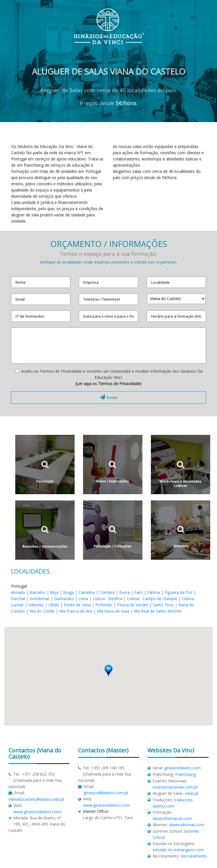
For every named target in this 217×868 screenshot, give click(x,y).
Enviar (109, 397)
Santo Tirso (163, 605)
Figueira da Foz (178, 592)
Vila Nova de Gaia (113, 611)
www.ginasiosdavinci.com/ (38, 812)
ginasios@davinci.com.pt (106, 793)
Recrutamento (194, 856)
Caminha (87, 592)
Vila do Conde (42, 611)
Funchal (18, 599)
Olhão (54, 605)
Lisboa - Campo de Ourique (152, 599)
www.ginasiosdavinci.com (106, 805)
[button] (108, 670)
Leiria (83, 599)
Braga (69, 592)
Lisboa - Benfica (108, 599)
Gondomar (40, 599)
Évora (124, 592)
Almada (18, 592)
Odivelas (36, 605)
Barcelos (37, 592)
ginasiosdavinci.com (182, 768)
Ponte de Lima (77, 605)
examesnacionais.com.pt (175, 787)
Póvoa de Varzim (133, 605)
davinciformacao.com (172, 818)
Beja (54, 592)
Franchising (185, 774)
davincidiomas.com (187, 825)
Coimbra (107, 592)
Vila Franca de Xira (76, 611)
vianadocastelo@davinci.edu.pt (36, 799)
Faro (138, 592)
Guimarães (64, 599)
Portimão (104, 605)
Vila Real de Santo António (158, 611)
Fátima (154, 592)
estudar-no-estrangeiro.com (178, 850)
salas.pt (192, 793)
